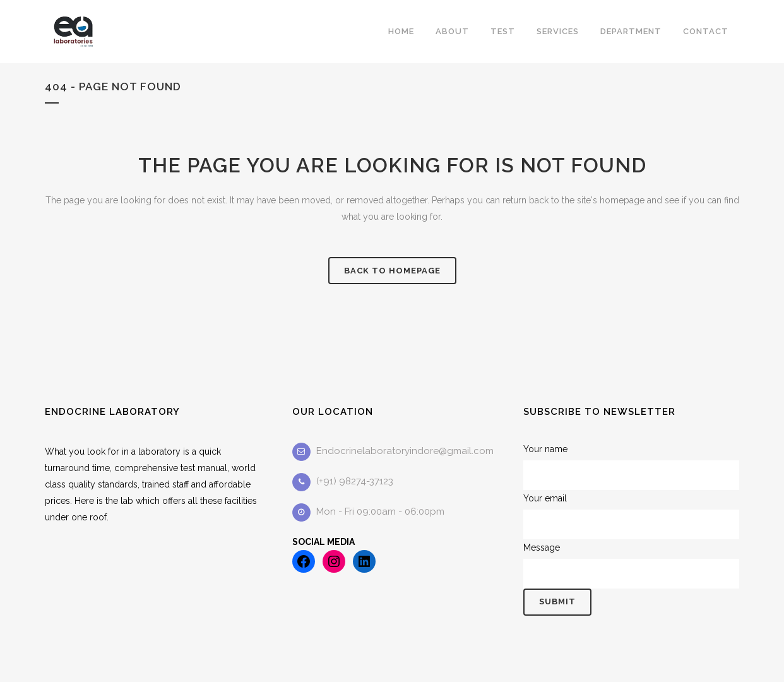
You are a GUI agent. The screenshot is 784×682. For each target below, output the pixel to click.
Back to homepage (392, 271)
